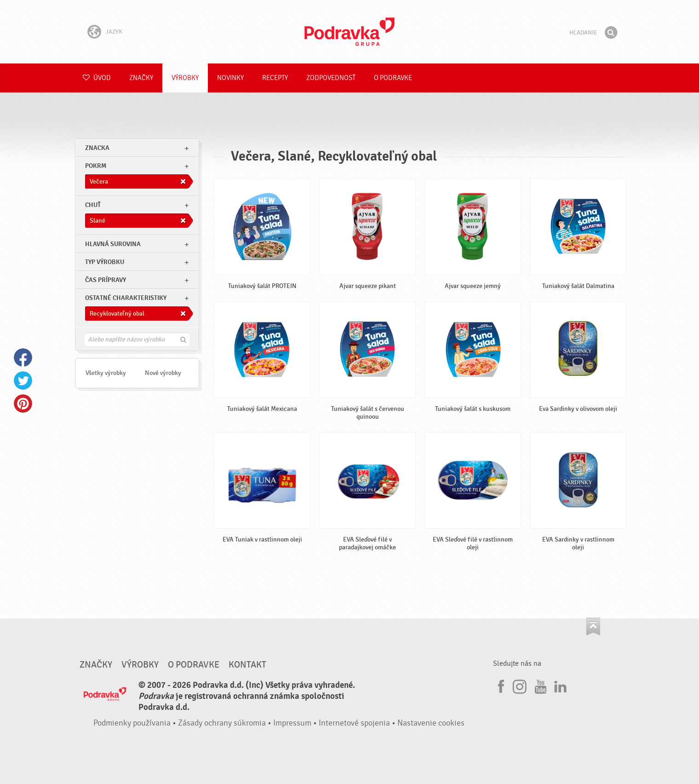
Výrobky (185, 78)
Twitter (23, 380)
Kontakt (247, 665)
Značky (141, 78)
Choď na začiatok (593, 626)
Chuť (93, 205)
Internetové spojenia (354, 723)
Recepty (275, 78)
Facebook (23, 357)
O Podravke (393, 78)
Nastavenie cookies (431, 723)
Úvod (97, 78)
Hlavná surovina (113, 244)
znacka (97, 148)
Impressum (292, 723)
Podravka (349, 32)
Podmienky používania (132, 723)
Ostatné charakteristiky (126, 298)
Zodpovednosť (331, 78)
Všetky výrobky (106, 373)
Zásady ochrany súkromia (222, 723)
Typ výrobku (105, 262)
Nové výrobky (163, 373)
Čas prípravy (106, 280)
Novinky (230, 78)
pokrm (96, 166)
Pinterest (23, 404)
